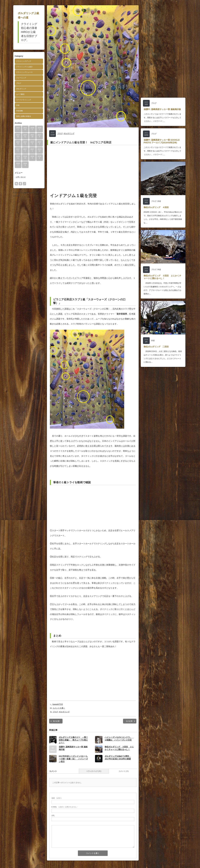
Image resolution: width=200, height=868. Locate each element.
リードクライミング (24, 100)
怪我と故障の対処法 (24, 116)
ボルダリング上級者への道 (24, 192)
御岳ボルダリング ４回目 (156, 207)
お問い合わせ (21, 177)
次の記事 (129, 721)
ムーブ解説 (20, 94)
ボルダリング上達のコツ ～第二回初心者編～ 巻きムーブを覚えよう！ (73, 740)
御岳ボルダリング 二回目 (156, 347)
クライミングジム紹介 (24, 67)
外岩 (18, 105)
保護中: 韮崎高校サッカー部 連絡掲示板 (162, 109)
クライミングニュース (24, 72)
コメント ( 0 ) (124, 771)
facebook (20, 184)
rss (16, 184)
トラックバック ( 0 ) (94, 771)
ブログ (19, 83)
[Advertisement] (93, 169)
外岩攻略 (20, 111)
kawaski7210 (58, 704)
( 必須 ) (57, 798)
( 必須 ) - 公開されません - (65, 807)
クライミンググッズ (24, 61)
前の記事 (56, 721)
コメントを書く (59, 708)
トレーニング (21, 78)
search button (24, 184)
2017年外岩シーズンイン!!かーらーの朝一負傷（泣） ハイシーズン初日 (73, 759)
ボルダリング (21, 89)
